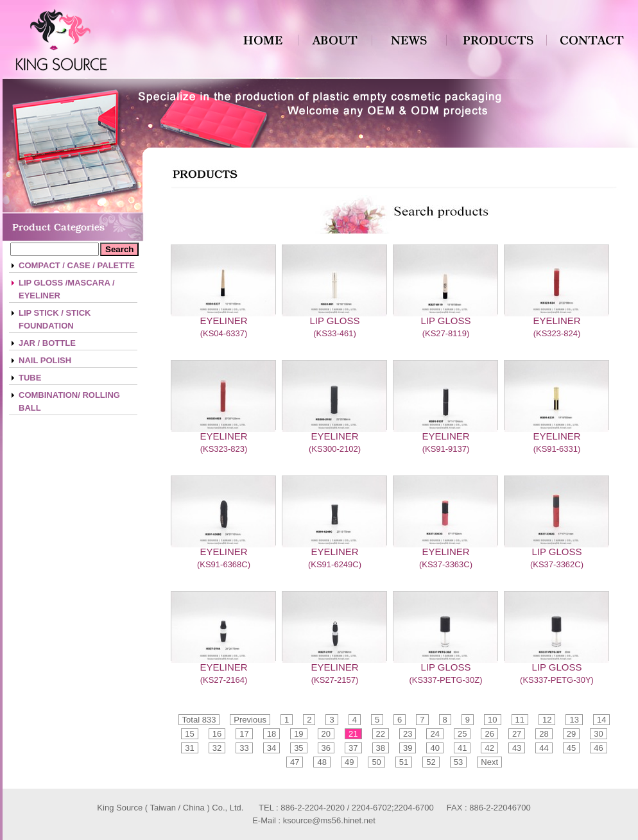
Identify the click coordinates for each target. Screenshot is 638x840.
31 (189, 748)
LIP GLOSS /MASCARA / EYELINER (67, 289)
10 (492, 720)
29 (571, 734)
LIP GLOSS (334, 321)
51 (404, 762)
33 (244, 748)
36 (326, 748)
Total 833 (199, 720)
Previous (250, 720)
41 (462, 748)
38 (381, 748)
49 (349, 762)
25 (462, 734)
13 (574, 720)
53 (458, 762)
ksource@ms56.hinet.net (329, 820)
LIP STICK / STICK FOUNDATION (55, 319)
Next (489, 762)
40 (435, 748)
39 (408, 748)
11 (520, 720)
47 (295, 762)
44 (544, 748)
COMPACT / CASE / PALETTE (77, 265)
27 (517, 734)
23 (408, 734)
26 (489, 734)
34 (272, 748)
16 (217, 734)
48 (322, 762)
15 (189, 734)
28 (544, 734)
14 (601, 720)
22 (381, 734)
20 (326, 734)
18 (272, 734)
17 (244, 734)
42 (489, 748)
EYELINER (223, 321)
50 (376, 762)
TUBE (30, 378)
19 (298, 734)
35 (298, 748)
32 (217, 748)
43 (517, 748)
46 (598, 748)
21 (353, 734)
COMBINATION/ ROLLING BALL (69, 401)
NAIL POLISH (45, 360)
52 (431, 762)
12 (547, 720)
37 (353, 748)
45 (571, 748)
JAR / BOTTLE (47, 343)
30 (598, 734)
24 (435, 734)
